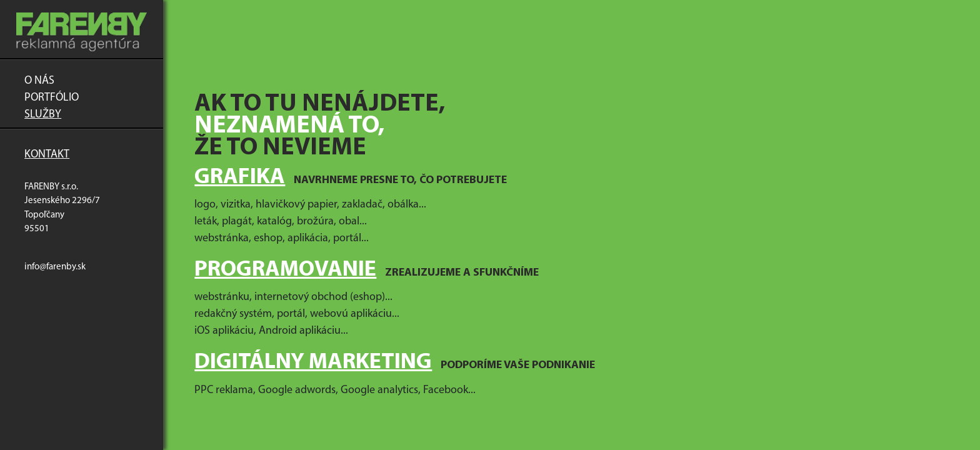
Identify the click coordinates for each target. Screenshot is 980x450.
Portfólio (52, 98)
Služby (43, 115)
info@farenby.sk (55, 267)
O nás (39, 81)
